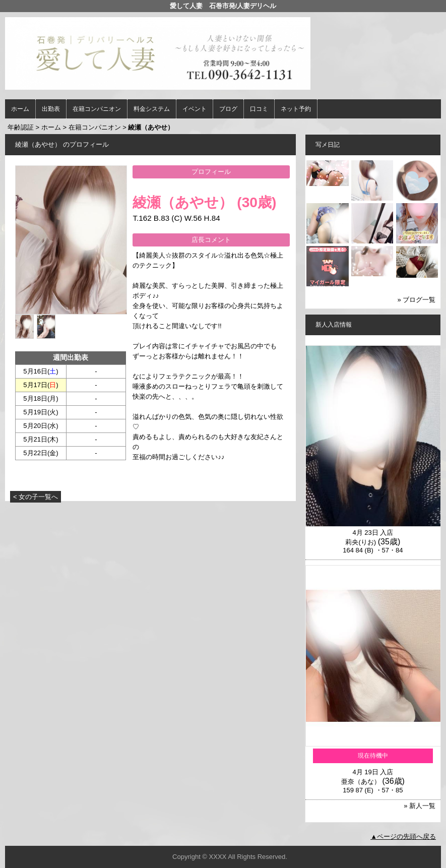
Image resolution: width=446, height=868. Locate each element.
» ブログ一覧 (417, 300)
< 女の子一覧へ (36, 497)
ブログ (228, 109)
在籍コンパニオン (97, 109)
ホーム (20, 109)
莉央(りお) (361, 542)
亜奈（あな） (361, 782)
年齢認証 (21, 127)
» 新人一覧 (420, 806)
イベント (195, 109)
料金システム (152, 109)
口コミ (259, 109)
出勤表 (51, 109)
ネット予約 (296, 109)
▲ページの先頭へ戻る (403, 836)
